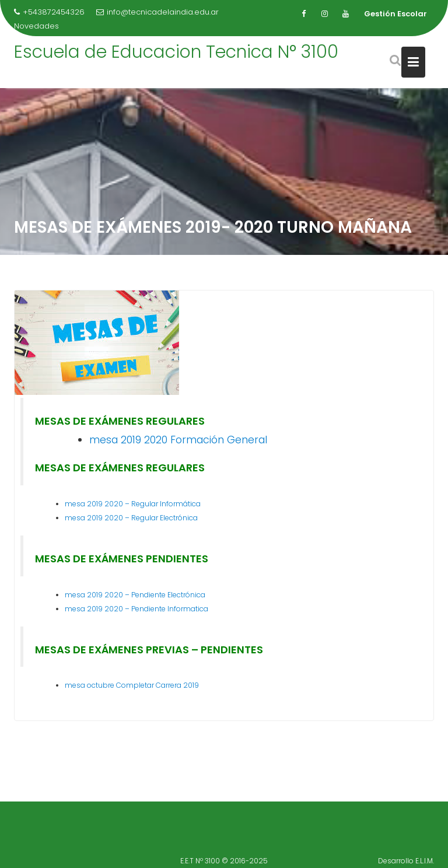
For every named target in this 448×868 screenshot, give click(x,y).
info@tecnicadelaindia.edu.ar (157, 12)
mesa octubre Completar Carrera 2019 (132, 685)
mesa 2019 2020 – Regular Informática (133, 504)
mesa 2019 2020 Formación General (178, 440)
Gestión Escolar (395, 14)
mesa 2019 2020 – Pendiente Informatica (136, 609)
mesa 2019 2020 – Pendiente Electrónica (135, 595)
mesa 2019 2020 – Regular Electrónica (131, 518)
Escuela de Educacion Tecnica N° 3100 (176, 52)
